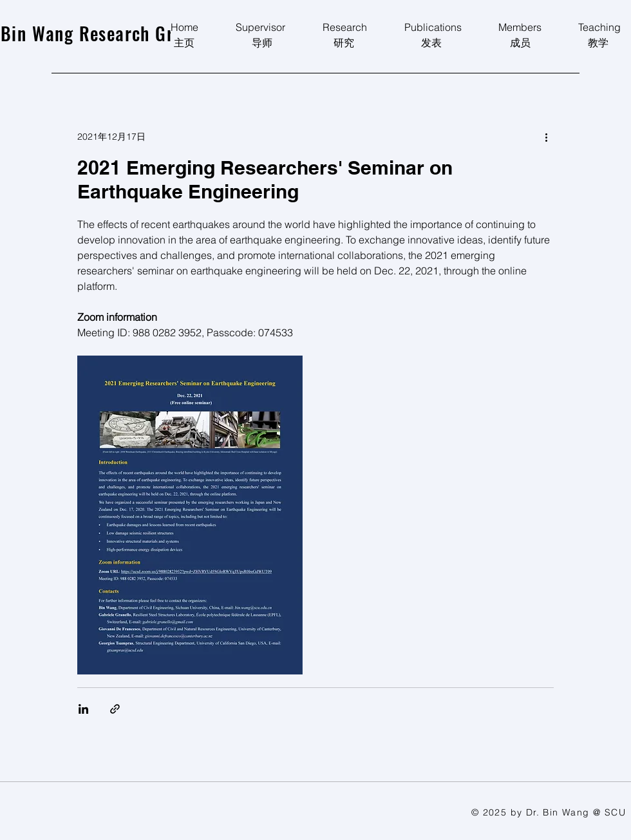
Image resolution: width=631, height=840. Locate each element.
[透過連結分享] (115, 709)
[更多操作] (546, 137)
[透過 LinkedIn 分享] (83, 709)
